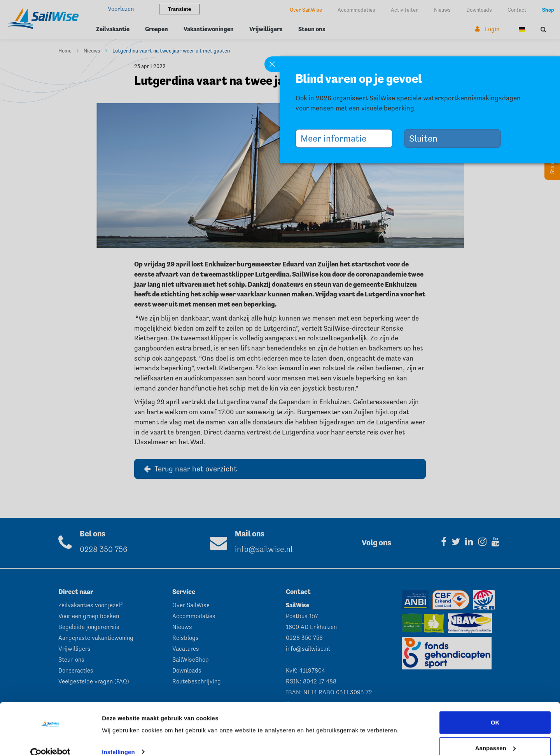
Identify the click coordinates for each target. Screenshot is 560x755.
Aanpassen (495, 734)
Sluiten (426, 138)
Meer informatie (336, 138)
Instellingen (118, 738)
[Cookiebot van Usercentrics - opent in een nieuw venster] (50, 740)
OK (495, 709)
